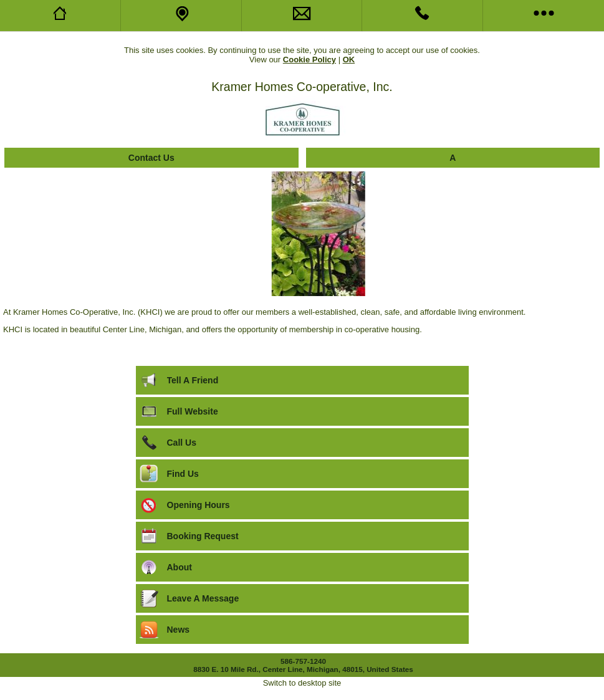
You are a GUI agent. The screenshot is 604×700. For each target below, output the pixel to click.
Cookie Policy (309, 60)
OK (349, 60)
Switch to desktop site (302, 683)
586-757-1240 (303, 661)
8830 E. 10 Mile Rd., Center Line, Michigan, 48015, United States (303, 669)
